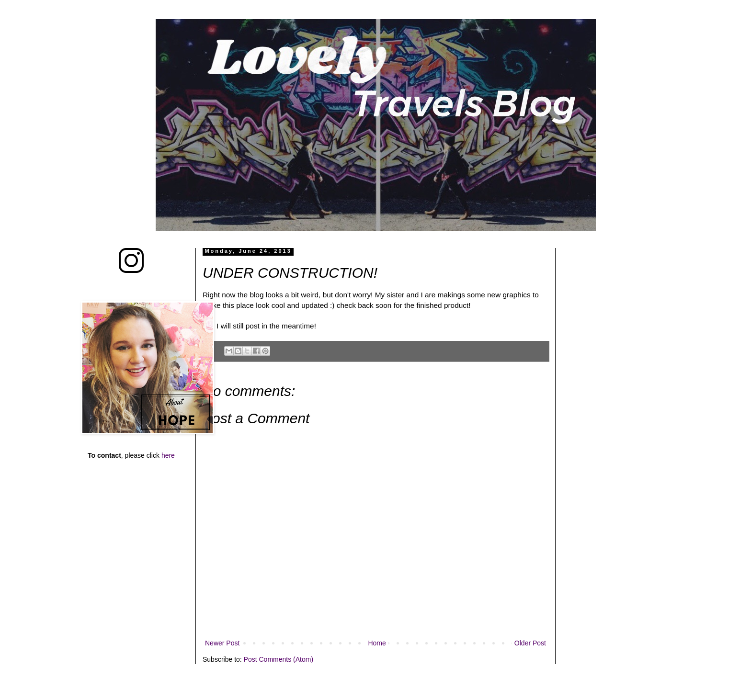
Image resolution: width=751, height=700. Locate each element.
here (168, 455)
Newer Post (222, 643)
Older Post (530, 643)
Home (377, 643)
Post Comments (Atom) (279, 659)
